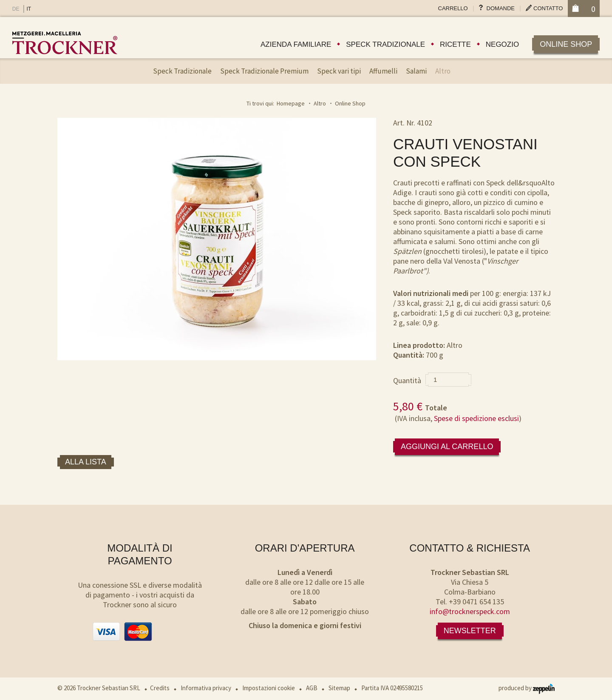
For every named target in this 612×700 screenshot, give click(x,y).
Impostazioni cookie (269, 688)
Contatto (548, 8)
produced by (527, 688)
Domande (501, 8)
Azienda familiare (296, 44)
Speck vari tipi (339, 71)
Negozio (502, 44)
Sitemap (339, 688)
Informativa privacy (206, 688)
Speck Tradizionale (182, 71)
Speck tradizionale (385, 44)
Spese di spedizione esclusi (476, 418)
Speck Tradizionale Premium (264, 71)
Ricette (455, 44)
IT (29, 9)
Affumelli (383, 71)
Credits (160, 688)
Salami (416, 71)
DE (16, 9)
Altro (443, 71)
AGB (312, 688)
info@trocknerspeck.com (470, 611)
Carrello (453, 8)
